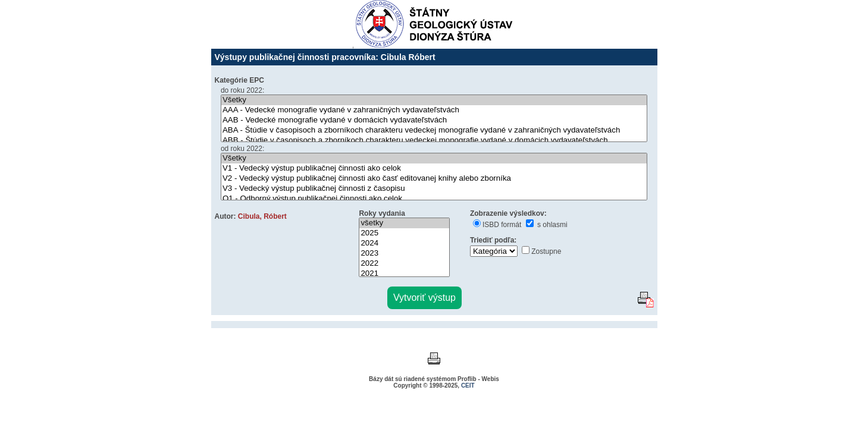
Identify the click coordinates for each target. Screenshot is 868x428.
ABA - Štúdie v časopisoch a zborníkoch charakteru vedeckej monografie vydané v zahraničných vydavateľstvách (434, 130)
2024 (404, 243)
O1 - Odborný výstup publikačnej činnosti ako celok (434, 199)
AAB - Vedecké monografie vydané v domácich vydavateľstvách (434, 120)
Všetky (434, 100)
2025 (404, 233)
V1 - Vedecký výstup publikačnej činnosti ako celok (434, 169)
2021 (404, 274)
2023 (404, 254)
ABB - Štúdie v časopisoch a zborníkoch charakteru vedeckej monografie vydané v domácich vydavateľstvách (434, 141)
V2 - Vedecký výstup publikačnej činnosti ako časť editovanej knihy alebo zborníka (434, 179)
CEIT (468, 385)
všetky (404, 223)
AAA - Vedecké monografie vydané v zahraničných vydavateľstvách (434, 110)
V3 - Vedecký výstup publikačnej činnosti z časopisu (434, 189)
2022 (404, 264)
